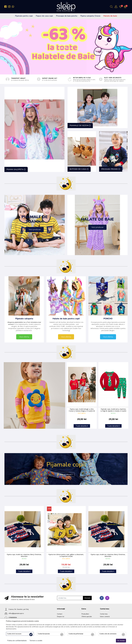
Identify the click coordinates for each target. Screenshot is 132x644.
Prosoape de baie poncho (67, 16)
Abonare (87, 598)
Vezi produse (66, 474)
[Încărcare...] (126, 7)
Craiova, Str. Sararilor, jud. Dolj (19, 609)
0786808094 (13, 617)
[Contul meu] (116, 7)
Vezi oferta (24, 336)
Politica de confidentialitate (17, 641)
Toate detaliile (82, 426)
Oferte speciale (87, 616)
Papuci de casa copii (44, 16)
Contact (60, 614)
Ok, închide (121, 641)
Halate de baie (110, 16)
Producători (85, 614)
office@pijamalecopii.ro (16, 613)
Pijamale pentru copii (24, 16)
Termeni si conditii (36, 641)
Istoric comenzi (105, 616)
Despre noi (61, 616)
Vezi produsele (66, 48)
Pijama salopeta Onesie (90, 16)
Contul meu (104, 614)
